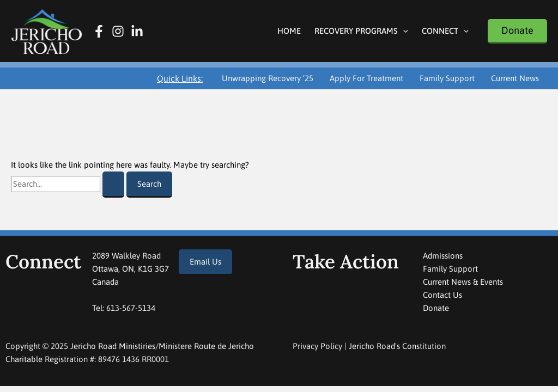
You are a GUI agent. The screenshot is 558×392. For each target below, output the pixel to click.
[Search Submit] (113, 185)
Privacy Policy (317, 346)
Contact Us (442, 295)
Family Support (447, 78)
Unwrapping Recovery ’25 (268, 78)
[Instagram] (118, 31)
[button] (517, 31)
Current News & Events (463, 282)
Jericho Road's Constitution (397, 346)
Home (289, 31)
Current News (515, 78)
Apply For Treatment (366, 78)
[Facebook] (99, 31)
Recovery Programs (361, 31)
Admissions (443, 256)
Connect (445, 31)
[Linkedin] (137, 31)
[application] (403, 31)
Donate (436, 308)
